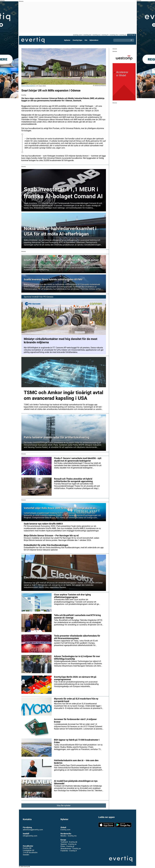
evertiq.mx (114, 35)
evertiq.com (77, 35)
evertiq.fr (105, 35)
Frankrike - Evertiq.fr (69, 851)
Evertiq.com (65, 830)
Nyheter (67, 40)
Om (86, 40)
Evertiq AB (33, 40)
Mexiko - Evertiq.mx (68, 836)
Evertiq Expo (77, 40)
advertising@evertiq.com (33, 830)
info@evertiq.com (30, 836)
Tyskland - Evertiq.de (69, 842)
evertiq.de (87, 35)
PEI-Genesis (48, 297)
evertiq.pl (123, 35)
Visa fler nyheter (64, 805)
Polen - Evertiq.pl (67, 846)
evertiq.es (96, 35)
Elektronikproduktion (28, 86)
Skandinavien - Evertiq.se (71, 849)
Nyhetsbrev (94, 40)
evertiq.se (132, 35)
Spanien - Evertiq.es (68, 844)
